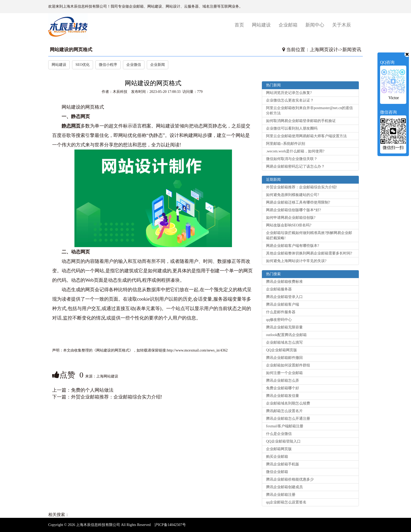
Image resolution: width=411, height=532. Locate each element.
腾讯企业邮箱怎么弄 (283, 381)
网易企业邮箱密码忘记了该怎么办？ (295, 166)
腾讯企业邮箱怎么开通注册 (288, 419)
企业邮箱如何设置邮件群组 (288, 365)
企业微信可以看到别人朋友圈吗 (292, 128)
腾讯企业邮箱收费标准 (284, 282)
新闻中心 (315, 25)
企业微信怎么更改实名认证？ (290, 100)
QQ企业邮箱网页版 (282, 350)
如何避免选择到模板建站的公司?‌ (293, 195)
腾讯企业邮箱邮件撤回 (284, 358)
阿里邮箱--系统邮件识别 (286, 144)
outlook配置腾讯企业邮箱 (286, 335)
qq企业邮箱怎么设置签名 (286, 502)
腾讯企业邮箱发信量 (283, 396)
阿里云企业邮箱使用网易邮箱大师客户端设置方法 (306, 136)
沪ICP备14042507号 (170, 525)
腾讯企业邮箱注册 (281, 495)
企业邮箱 (288, 25)
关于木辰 (342, 25)
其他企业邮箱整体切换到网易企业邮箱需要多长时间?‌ (309, 253)
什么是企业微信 (279, 434)
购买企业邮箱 (277, 457)
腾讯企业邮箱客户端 (283, 304)
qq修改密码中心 (279, 320)
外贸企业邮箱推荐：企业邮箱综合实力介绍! (117, 397)
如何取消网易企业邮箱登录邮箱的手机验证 (301, 121)
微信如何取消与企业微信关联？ (292, 159)
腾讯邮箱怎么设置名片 (284, 411)
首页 (241, 25)
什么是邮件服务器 (281, 312)
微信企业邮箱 (277, 472)
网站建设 (261, 25)
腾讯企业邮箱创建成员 (284, 487)
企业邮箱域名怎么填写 (284, 342)
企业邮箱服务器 (279, 289)
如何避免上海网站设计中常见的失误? (296, 261)
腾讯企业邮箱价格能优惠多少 (290, 479)
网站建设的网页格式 (71, 50)
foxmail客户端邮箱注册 (285, 426)
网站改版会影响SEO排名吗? (289, 225)
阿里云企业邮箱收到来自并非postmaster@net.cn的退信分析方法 (309, 111)
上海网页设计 (324, 50)
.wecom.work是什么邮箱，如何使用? (295, 151)
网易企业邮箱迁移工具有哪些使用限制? (298, 202)
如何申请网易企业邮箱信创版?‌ (291, 218)
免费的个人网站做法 (92, 390)
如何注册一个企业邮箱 (284, 373)
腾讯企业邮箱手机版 (283, 464)
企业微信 (134, 65)
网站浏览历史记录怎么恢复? (289, 93)
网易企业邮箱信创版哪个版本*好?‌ (293, 210)
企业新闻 (158, 65)
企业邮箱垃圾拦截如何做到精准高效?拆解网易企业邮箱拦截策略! (309, 235)
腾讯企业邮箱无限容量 (284, 327)
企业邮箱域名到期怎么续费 (288, 403)
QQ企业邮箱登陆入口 (283, 441)
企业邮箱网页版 (279, 449)
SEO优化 (83, 65)
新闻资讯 (352, 50)
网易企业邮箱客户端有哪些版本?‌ (293, 246)
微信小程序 (108, 65)
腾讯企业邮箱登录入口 (284, 297)
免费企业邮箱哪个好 (283, 388)
